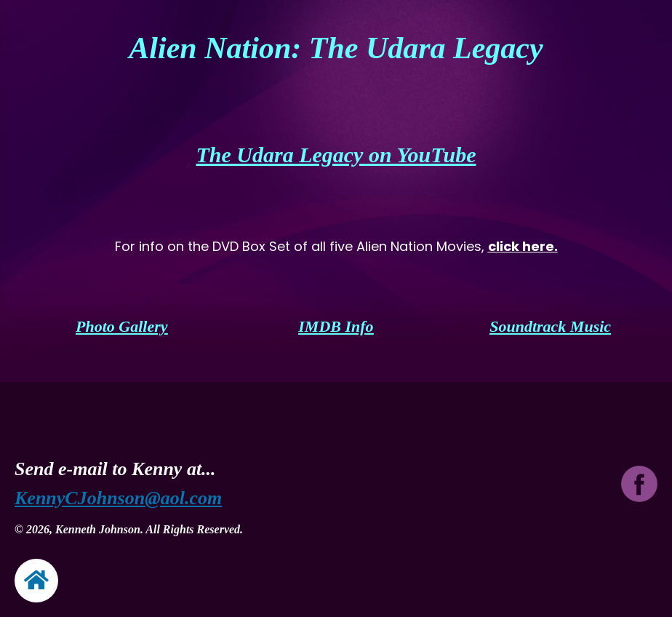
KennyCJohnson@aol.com (118, 498)
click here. (523, 246)
